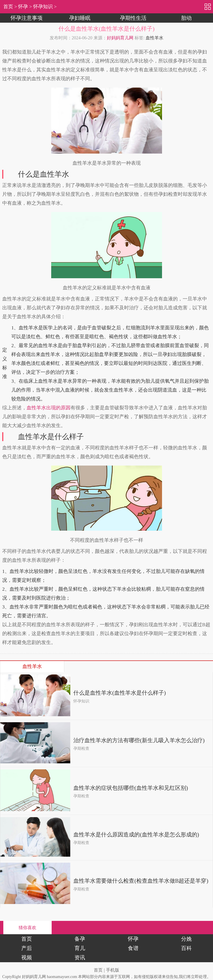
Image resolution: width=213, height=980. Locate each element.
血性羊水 (154, 38)
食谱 (133, 948)
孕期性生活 (133, 18)
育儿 (80, 948)
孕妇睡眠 (80, 18)
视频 (27, 958)
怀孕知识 (43, 7)
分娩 (186, 939)
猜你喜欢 (27, 928)
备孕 (80, 939)
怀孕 (23, 7)
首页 (8, 7)
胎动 (186, 18)
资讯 (80, 958)
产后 (27, 948)
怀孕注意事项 (27, 18)
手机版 (113, 970)
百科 (186, 948)
